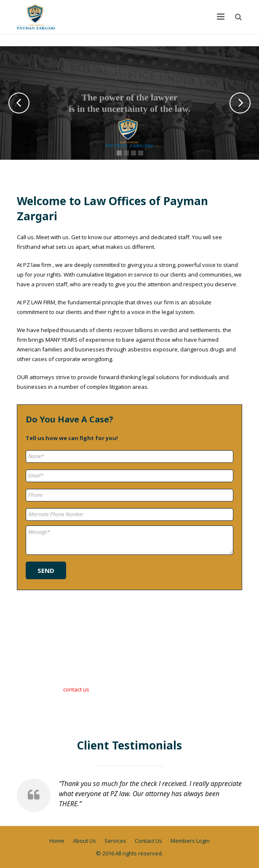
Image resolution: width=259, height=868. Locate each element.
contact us (76, 689)
